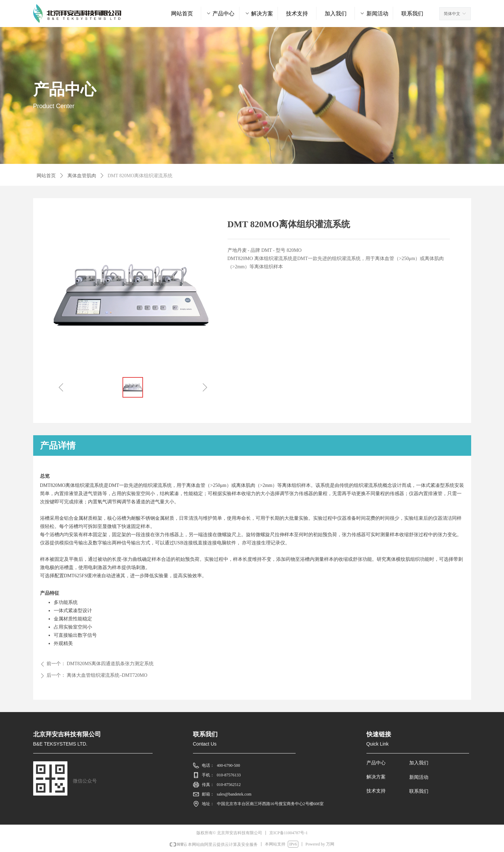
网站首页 (46, 176)
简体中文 (452, 14)
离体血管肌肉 (82, 176)
